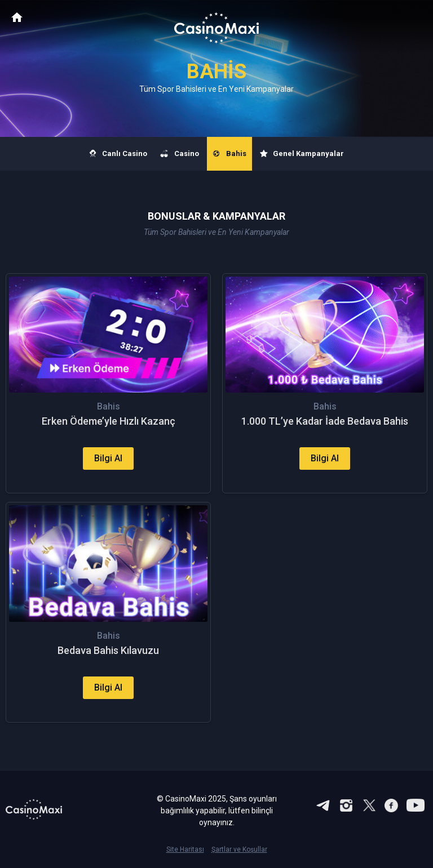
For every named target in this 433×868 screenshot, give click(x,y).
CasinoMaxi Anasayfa (17, 17)
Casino (180, 154)
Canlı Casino (118, 154)
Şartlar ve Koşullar (239, 849)
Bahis (229, 154)
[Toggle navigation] (414, 18)
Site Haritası (185, 849)
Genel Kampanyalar (302, 154)
